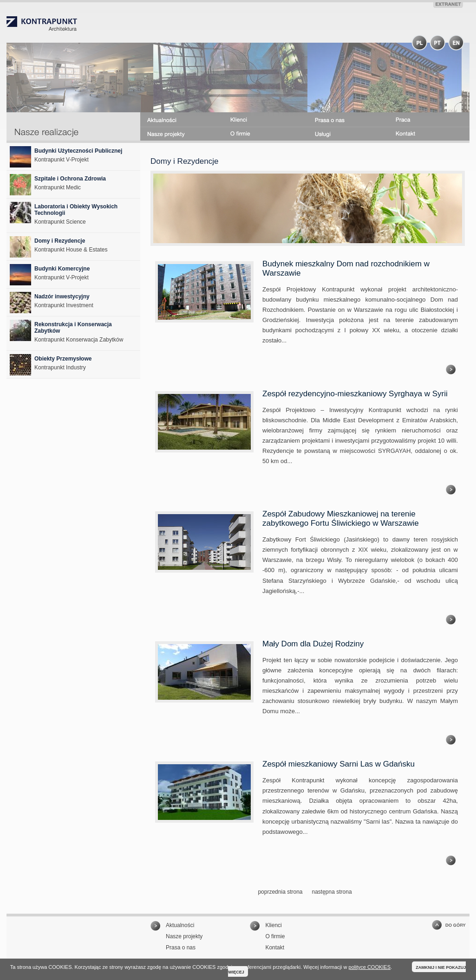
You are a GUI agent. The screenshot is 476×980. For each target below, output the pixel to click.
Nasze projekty (184, 936)
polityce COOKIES (370, 967)
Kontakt (275, 948)
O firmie (275, 936)
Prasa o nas (181, 948)
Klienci (273, 925)
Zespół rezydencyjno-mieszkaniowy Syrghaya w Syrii (355, 394)
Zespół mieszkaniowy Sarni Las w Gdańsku (339, 764)
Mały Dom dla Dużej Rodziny (313, 644)
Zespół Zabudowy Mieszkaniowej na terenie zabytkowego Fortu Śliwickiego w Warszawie (341, 519)
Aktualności (180, 925)
